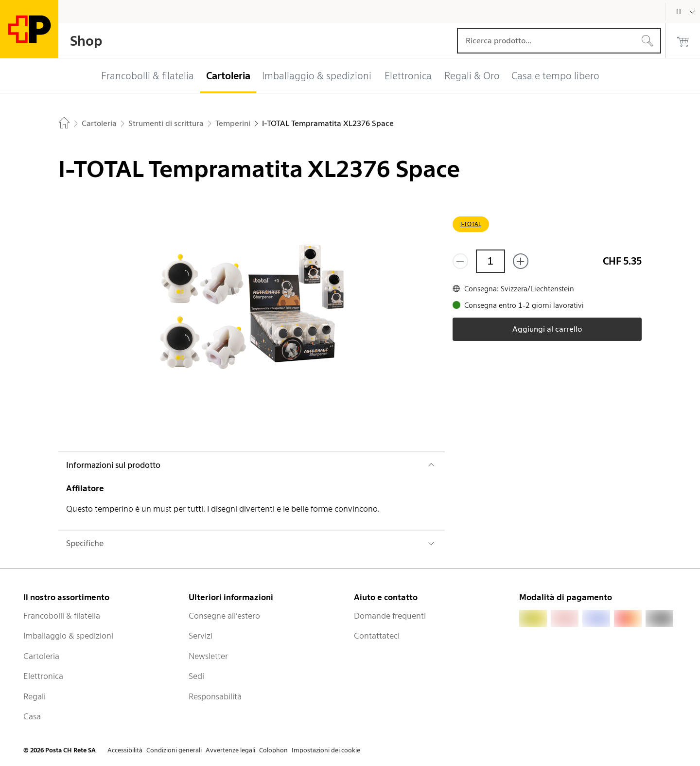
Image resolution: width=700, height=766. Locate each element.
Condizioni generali (174, 750)
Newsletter (208, 656)
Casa (32, 716)
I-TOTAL (471, 224)
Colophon (273, 750)
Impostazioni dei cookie (326, 750)
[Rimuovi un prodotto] (460, 261)
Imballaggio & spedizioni (68, 636)
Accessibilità (125, 750)
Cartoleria (41, 656)
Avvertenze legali (230, 750)
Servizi (201, 636)
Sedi (196, 676)
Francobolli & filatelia (62, 616)
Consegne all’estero (224, 616)
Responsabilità (215, 696)
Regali (35, 696)
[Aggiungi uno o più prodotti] (521, 261)
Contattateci (377, 636)
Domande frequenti (390, 616)
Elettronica (43, 676)
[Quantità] (490, 261)
